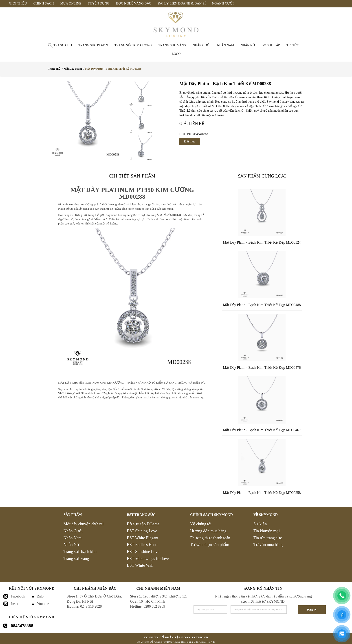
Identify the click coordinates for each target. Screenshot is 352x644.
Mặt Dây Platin (73, 69)
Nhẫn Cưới (73, 531)
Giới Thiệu (18, 3)
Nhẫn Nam (73, 538)
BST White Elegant (143, 538)
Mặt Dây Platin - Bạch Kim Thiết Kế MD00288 (113, 69)
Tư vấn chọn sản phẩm (210, 545)
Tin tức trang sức (268, 538)
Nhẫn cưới (201, 45)
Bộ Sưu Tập (271, 45)
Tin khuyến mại (267, 531)
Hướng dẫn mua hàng (208, 531)
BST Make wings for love (148, 559)
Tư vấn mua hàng (268, 545)
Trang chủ (63, 45)
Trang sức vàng (172, 45)
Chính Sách (44, 3)
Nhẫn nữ (248, 45)
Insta (15, 604)
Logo (176, 54)
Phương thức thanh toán (210, 538)
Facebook (18, 596)
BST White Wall (140, 565)
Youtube (43, 604)
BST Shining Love (142, 531)
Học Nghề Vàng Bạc (134, 3)
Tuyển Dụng (99, 3)
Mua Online (71, 3)
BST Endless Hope (142, 545)
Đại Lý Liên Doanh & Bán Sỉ (181, 3)
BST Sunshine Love (143, 552)
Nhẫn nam (226, 45)
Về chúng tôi (201, 524)
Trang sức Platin (93, 45)
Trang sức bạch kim (80, 552)
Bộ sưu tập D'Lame (143, 524)
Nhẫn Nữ (71, 545)
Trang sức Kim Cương (133, 45)
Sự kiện (260, 524)
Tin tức (293, 45)
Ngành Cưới (223, 3)
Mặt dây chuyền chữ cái (84, 524)
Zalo (40, 596)
